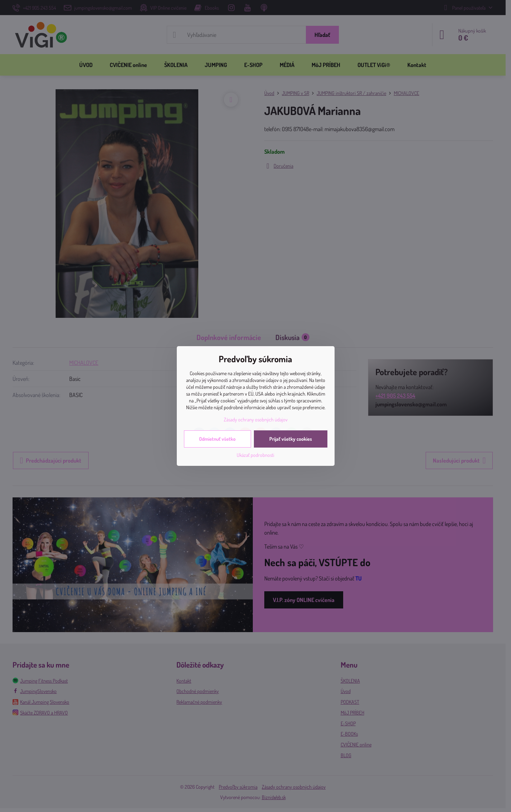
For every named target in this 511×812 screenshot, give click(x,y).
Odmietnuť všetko (217, 439)
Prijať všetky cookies (291, 439)
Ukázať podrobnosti (255, 455)
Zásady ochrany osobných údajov (256, 419)
